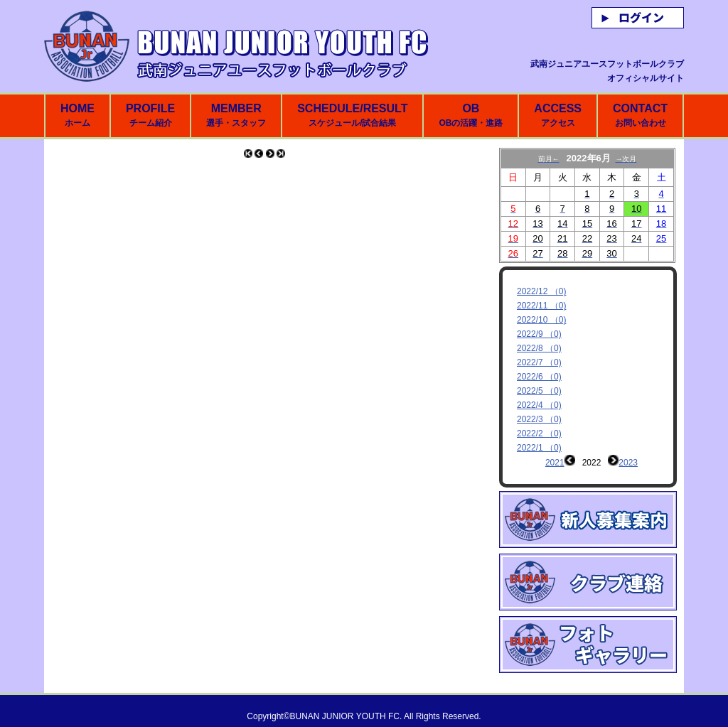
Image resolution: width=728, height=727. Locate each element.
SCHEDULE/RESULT (352, 115)
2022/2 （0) (539, 433)
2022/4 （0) (539, 405)
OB (471, 115)
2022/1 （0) (539, 448)
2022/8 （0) (539, 348)
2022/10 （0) (541, 320)
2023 (628, 463)
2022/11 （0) (541, 306)
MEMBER (236, 115)
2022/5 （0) (539, 391)
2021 (555, 463)
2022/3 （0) (539, 419)
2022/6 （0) (539, 377)
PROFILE (150, 115)
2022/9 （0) (539, 334)
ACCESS (558, 115)
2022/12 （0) (541, 291)
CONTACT (640, 115)
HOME (77, 115)
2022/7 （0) (539, 362)
